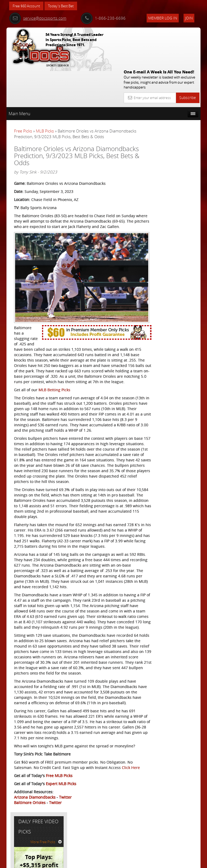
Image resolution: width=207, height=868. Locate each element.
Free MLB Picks (59, 816)
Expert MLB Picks (61, 824)
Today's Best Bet (65, 6)
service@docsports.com (38, 18)
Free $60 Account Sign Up (173, 220)
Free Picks (23, 91)
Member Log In (163, 18)
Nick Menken (177, 173)
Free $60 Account (28, 6)
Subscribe (188, 58)
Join (189, 18)
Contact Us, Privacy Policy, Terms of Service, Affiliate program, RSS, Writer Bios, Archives (136, 861)
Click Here (23, 807)
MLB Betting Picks (54, 354)
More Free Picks (176, 115)
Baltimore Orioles (30, 843)
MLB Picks (45, 91)
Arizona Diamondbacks (35, 837)
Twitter (65, 837)
